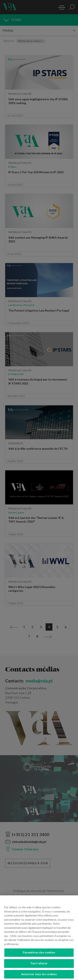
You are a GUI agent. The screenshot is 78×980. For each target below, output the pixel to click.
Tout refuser (39, 966)
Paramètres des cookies (39, 955)
